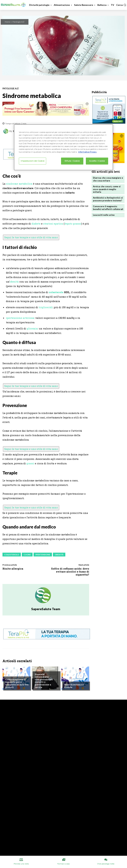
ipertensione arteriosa (20, 318)
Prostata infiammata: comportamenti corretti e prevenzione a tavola (44, 681)
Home (8, 22)
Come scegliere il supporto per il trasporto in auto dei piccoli (17, 683)
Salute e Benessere (45, 669)
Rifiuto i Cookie (72, 161)
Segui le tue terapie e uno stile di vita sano (31, 237)
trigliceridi (46, 307)
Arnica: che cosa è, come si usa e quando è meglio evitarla (107, 189)
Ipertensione (43, 555)
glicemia (32, 328)
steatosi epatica (53, 224)
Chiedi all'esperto (15, 674)
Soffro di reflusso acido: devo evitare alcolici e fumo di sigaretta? (70, 572)
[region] (63, 147)
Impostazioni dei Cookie (32, 161)
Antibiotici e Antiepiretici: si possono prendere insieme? (108, 199)
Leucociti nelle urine (104, 215)
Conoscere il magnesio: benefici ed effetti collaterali (108, 208)
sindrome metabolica (19, 184)
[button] (121, 5)
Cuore (27, 555)
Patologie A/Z (18, 22)
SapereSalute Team (46, 609)
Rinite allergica (13, 569)
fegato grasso (73, 224)
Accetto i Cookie (97, 161)
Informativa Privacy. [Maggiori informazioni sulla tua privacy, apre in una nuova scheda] (87, 152)
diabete (36, 224)
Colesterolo (12, 555)
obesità (14, 282)
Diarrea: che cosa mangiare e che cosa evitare (108, 179)
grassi (30, 463)
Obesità (59, 555)
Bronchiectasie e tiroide (74, 686)
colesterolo (56, 292)
